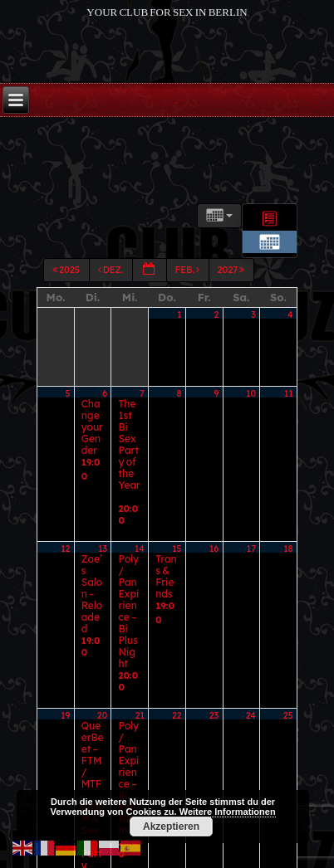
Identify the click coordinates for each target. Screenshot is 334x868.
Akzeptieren (171, 827)
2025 (67, 300)
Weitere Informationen (228, 812)
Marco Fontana (190, 851)
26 (66, 660)
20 (102, 581)
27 (103, 660)
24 (251, 581)
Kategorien (111, 238)
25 (288, 581)
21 (140, 581)
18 (288, 502)
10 (251, 423)
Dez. (112, 300)
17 (251, 502)
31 (251, 660)
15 (177, 502)
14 (140, 502)
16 (214, 502)
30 (214, 660)
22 (177, 581)
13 (103, 502)
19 (65, 581)
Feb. (189, 300)
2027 (232, 300)
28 (140, 660)
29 (177, 660)
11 (289, 423)
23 (214, 581)
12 (65, 502)
